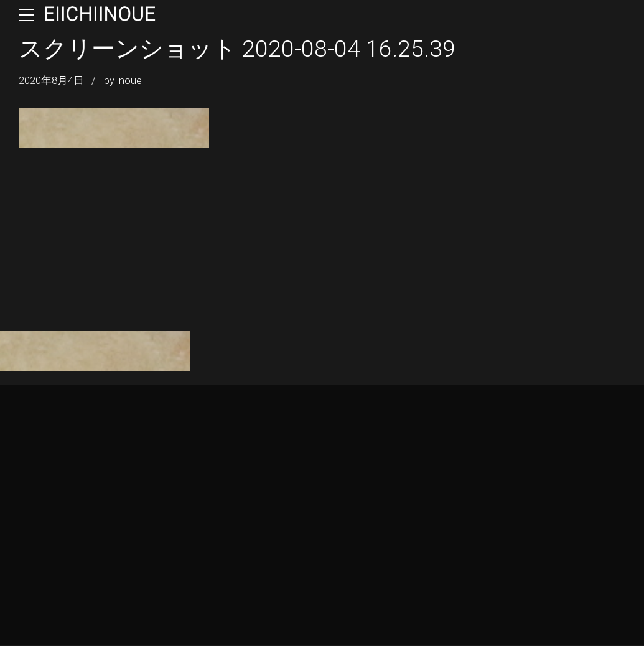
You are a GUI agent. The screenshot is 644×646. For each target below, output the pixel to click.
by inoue (123, 81)
